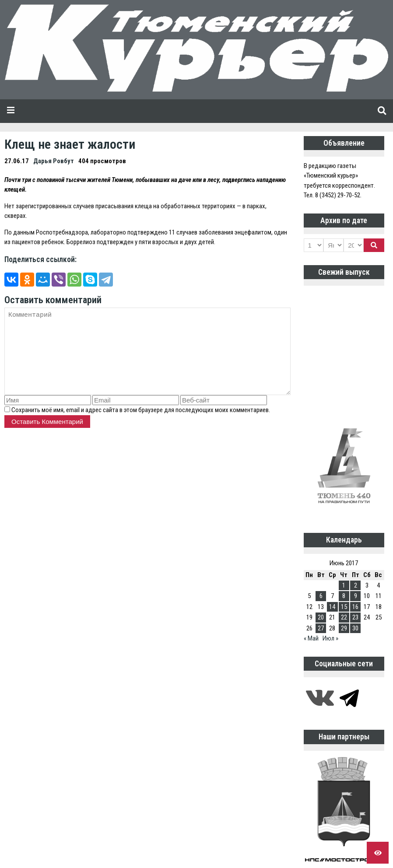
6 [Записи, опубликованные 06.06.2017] (321, 596)
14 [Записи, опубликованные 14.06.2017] (332, 607)
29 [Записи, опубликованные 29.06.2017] (344, 628)
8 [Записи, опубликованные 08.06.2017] (344, 596)
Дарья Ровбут (54, 161)
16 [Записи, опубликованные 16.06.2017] (355, 607)
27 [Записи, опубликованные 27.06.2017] (321, 628)
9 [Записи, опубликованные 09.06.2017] (356, 596)
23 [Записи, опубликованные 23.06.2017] (355, 617)
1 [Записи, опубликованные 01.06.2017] (344, 585)
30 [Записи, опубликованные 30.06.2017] (355, 628)
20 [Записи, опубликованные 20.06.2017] (321, 617)
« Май (311, 638)
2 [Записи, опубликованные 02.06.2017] (356, 585)
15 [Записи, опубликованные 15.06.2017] (344, 607)
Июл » (330, 638)
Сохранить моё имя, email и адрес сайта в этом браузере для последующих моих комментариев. (141, 410)
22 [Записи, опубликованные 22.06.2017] (344, 617)
